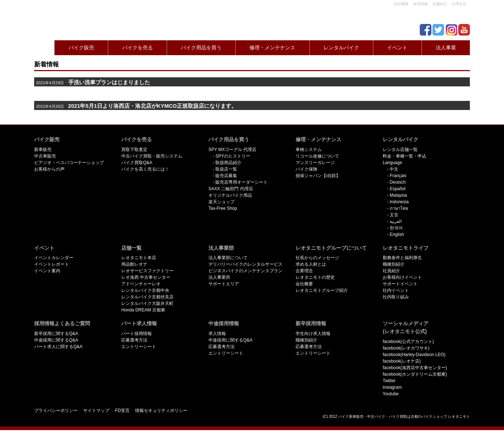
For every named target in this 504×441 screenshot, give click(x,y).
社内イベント (396, 290)
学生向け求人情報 (313, 334)
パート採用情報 (137, 334)
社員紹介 (391, 271)
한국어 (396, 228)
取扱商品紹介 (228, 163)
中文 (394, 169)
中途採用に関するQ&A (56, 340)
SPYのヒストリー (233, 156)
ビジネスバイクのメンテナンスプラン (245, 271)
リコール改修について (317, 156)
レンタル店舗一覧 (400, 150)
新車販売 (43, 150)
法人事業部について (228, 258)
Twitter (389, 381)
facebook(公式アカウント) (408, 342)
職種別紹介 (394, 264)
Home (43, 48)
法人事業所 (219, 277)
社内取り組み (396, 297)
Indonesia (399, 202)
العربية (396, 221)
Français (398, 176)
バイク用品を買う (201, 48)
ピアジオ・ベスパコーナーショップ (69, 163)
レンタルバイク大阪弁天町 (147, 303)
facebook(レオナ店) (402, 361)
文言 (394, 215)
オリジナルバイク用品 (230, 195)
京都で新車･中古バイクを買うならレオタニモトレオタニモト (63, 18)
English (397, 234)
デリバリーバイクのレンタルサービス (245, 264)
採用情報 (420, 4)
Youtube (391, 394)
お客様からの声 (49, 169)
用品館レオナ (134, 264)
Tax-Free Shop (223, 208)
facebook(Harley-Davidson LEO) (414, 355)
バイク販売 (81, 48)
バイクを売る (138, 48)
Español (397, 189)
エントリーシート (139, 347)
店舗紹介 (440, 4)
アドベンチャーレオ (141, 284)
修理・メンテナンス (272, 48)
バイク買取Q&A (137, 163)
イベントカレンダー (54, 258)
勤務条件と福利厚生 (402, 258)
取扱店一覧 (226, 169)
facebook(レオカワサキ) (406, 348)
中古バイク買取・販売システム (152, 156)
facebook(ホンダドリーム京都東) (415, 374)
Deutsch (398, 182)
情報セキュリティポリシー (161, 411)
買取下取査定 (134, 150)
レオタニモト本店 (139, 258)
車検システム (309, 150)
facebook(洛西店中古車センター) (415, 368)
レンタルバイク (341, 48)
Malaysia (398, 195)
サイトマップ (96, 411)
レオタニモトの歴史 (315, 277)
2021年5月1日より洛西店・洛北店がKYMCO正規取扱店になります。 (153, 106)
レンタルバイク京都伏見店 (147, 297)
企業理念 (304, 271)
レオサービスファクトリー (147, 271)
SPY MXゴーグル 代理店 (232, 150)
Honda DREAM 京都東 (143, 310)
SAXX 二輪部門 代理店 (231, 189)
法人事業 (446, 48)
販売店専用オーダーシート (241, 182)
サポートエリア (224, 284)
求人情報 (217, 334)
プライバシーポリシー (56, 411)
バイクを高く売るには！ (145, 169)
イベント (397, 48)
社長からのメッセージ (317, 258)
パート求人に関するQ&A (58, 347)
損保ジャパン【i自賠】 (318, 176)
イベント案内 (47, 271)
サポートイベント (400, 284)
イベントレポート (52, 264)
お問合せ (459, 4)
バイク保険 (306, 169)
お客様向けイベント (402, 277)
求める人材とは (311, 264)
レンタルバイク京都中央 (145, 290)
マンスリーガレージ (315, 163)
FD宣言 (122, 411)
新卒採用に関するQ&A (56, 334)
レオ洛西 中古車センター (146, 277)
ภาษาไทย (399, 208)
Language (392, 163)
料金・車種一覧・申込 (405, 156)
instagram (392, 387)
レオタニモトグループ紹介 (322, 290)
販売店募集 (226, 176)
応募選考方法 (134, 340)
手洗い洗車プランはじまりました (109, 82)
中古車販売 (45, 156)
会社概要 (401, 4)
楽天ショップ (221, 202)
